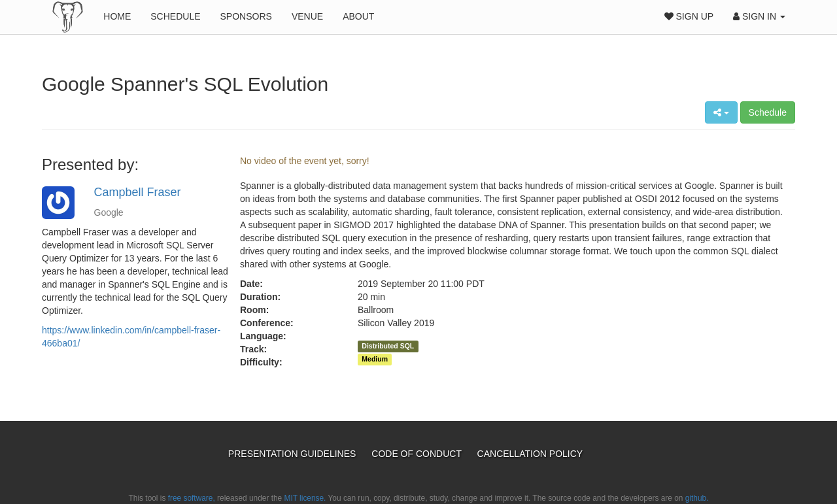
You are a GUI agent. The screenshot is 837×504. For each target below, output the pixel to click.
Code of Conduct (418, 454)
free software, (192, 498)
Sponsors (246, 16)
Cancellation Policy (530, 454)
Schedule (175, 16)
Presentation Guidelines (293, 454)
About (358, 16)
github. (697, 498)
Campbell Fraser (138, 192)
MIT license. (305, 498)
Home (117, 16)
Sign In (759, 16)
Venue (307, 16)
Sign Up (689, 16)
